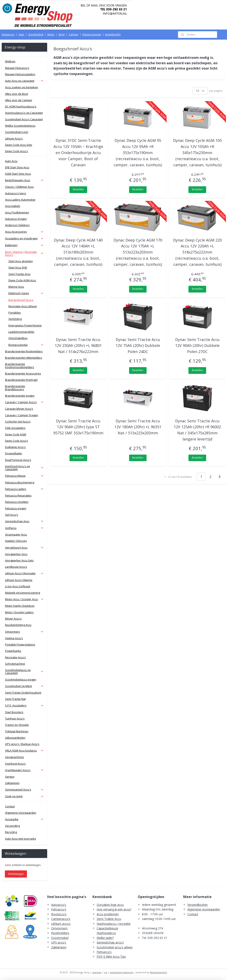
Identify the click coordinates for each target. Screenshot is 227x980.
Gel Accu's (12, 515)
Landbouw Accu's (16, 567)
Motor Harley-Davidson (20, 606)
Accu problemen (108, 914)
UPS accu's (59, 942)
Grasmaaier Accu (16, 534)
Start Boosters (14, 712)
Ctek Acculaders (15, 428)
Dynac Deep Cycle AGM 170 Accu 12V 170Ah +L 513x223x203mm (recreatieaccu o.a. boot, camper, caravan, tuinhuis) (138, 252)
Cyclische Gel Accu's (18, 422)
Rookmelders (60, 933)
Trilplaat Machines (17, 731)
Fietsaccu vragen (16, 508)
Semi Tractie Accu (19, 274)
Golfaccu (24, 528)
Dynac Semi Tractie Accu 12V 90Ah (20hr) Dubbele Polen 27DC (197, 346)
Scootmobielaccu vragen (21, 679)
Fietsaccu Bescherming (20, 482)
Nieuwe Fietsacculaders (20, 74)
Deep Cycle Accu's (17, 151)
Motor (51, 34)
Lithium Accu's (14, 138)
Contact (10, 806)
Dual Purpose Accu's (18, 460)
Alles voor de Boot (17, 94)
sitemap (97, 972)
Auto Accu (11, 161)
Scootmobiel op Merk (24, 686)
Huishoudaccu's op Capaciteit (24, 113)
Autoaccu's (59, 905)
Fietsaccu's (8, 34)
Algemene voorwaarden (204, 909)
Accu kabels (13, 206)
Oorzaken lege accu (110, 905)
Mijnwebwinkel (158, 972)
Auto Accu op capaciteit (24, 81)
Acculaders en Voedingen (24, 238)
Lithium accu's (61, 924)
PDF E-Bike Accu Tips (111, 957)
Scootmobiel (36, 34)
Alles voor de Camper (19, 100)
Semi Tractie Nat (15, 699)
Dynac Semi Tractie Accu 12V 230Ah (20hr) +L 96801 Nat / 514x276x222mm (78, 346)
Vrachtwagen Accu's (24, 770)
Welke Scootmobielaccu (20, 126)
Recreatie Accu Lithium (23, 306)
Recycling (11, 832)
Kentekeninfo (113, 34)
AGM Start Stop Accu (18, 174)
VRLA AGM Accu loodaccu (24, 750)
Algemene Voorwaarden (21, 813)
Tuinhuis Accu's (15, 718)
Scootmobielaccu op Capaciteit (24, 671)
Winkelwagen (16, 874)
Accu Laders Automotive (20, 200)
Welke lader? (105, 938)
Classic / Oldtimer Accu (19, 187)
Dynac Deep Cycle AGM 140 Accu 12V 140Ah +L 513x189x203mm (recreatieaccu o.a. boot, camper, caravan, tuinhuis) (78, 252)
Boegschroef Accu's (21, 300)
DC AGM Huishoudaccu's (21, 106)
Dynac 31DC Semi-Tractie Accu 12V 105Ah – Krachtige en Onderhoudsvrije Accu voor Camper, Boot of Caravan (78, 152)
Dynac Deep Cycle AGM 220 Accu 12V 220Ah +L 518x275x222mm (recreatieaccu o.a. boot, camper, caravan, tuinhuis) (197, 252)
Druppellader (14, 453)
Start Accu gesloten (21, 261)
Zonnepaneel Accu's (24, 789)
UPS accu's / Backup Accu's (22, 744)
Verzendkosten (198, 905)
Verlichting (15, 319)
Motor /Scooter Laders (19, 612)
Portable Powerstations (20, 644)
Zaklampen (12, 783)
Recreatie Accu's (15, 657)
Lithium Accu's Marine (19, 580)
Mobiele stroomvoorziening (23, 593)
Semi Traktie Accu (109, 919)
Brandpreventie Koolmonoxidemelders (20, 365)
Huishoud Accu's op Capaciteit (24, 468)
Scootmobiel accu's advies (115, 947)
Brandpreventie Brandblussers (15, 388)
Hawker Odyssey (16, 541)
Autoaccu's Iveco (16, 193)
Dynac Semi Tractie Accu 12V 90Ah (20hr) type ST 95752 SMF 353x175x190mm (78, 427)
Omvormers (24, 632)
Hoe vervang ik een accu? (114, 909)
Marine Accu (16, 287)
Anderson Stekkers (17, 225)
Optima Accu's (14, 638)
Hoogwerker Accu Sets (19, 560)
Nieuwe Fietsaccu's (17, 68)
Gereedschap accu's (110, 942)
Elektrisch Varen (26, 293)
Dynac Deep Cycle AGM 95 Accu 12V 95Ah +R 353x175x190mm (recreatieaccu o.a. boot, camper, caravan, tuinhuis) (138, 152)
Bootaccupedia (26, 345)
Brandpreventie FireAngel (21, 380)
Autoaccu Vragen (16, 219)
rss (106, 972)
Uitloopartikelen (15, 738)
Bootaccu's (59, 914)
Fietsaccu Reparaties (18, 495)
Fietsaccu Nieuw (24, 476)
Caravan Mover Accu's (19, 409)
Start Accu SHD (18, 267)
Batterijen (24, 245)
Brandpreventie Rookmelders (24, 351)
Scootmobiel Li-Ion (17, 132)
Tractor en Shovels (17, 725)
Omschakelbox (18, 338)
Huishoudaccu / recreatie (114, 924)
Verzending (12, 826)
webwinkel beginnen (122, 972)
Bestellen (78, 189)
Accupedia (24, 819)
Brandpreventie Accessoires (23, 373)
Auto (21, 34)
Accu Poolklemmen (17, 212)
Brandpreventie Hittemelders (24, 358)
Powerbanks (13, 651)
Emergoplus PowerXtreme (25, 325)
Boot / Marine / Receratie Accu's (24, 253)
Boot (62, 34)
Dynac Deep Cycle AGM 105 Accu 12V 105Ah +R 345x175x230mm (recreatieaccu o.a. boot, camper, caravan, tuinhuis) (197, 152)
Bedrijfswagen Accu (24, 180)
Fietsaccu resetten (17, 502)
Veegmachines (15, 757)
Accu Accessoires (24, 232)
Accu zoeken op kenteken (22, 87)
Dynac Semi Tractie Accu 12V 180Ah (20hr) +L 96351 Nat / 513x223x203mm (138, 427)
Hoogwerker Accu (16, 554)
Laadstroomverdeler (21, 332)
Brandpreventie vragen (20, 396)
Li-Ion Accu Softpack (18, 586)
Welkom (10, 61)
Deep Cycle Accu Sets (19, 145)
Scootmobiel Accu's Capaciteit (24, 119)
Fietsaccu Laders (24, 489)
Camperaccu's (61, 919)
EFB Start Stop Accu (17, 167)
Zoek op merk (24, 796)
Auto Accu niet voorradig (20, 839)
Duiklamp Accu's (15, 447)
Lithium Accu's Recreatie (24, 573)
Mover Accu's (13, 619)
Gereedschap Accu (24, 521)
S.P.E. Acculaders (24, 705)
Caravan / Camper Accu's (24, 402)
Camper (73, 34)
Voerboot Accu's (15, 764)
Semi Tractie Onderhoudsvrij (23, 693)
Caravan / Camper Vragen (22, 415)
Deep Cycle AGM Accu (22, 280)
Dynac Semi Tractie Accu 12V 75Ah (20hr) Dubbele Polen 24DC (138, 346)
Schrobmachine (15, 664)
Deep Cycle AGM (16, 434)
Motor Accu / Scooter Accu (24, 599)
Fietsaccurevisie (92, 34)
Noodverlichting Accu (18, 625)
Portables (15, 313)
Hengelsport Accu (24, 548)
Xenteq (10, 777)
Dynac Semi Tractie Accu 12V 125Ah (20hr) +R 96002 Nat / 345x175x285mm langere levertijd (197, 430)
